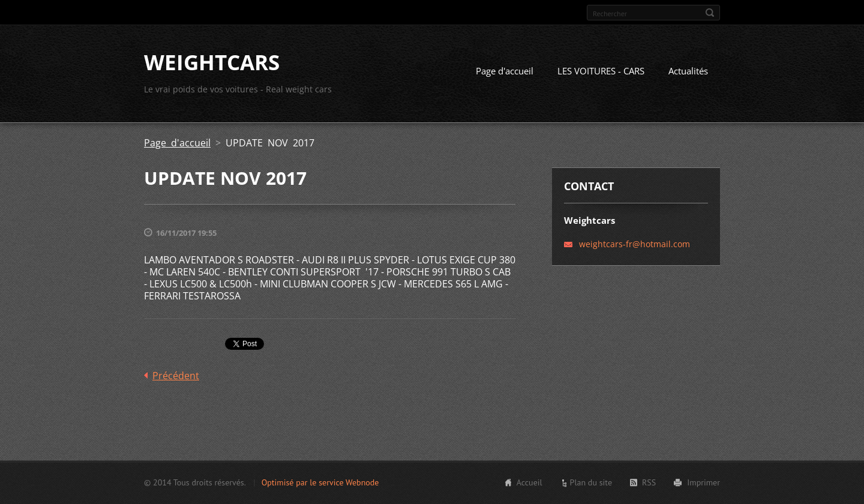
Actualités (688, 71)
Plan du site (591, 482)
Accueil (529, 482)
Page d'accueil (505, 71)
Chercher (710, 13)
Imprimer (703, 482)
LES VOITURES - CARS (601, 71)
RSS (649, 482)
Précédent (176, 376)
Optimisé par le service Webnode (320, 482)
